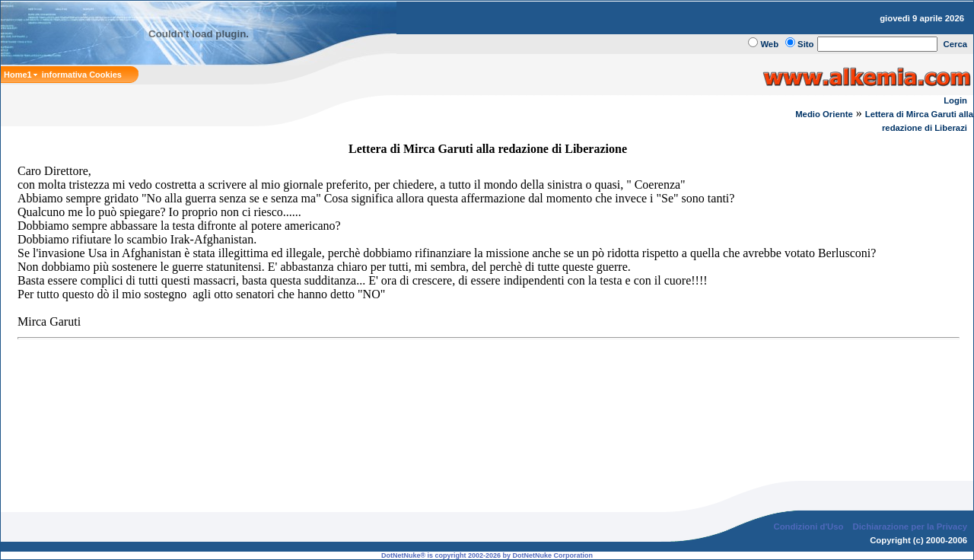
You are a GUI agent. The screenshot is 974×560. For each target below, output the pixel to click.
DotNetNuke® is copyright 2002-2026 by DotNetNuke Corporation (487, 543)
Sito (805, 44)
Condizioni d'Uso (808, 514)
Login (955, 100)
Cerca (956, 44)
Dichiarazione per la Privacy (910, 514)
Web (769, 44)
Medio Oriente (824, 114)
